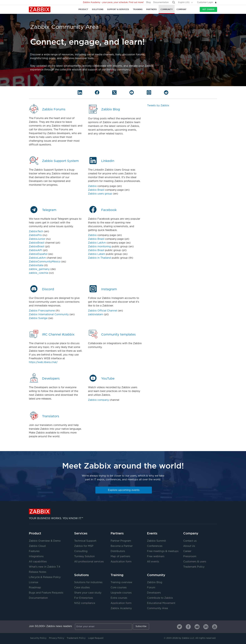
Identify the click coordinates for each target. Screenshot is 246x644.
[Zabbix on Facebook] (188, 627)
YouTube (108, 379)
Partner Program (121, 541)
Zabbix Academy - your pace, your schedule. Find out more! (113, 2)
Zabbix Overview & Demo (45, 541)
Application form (121, 562)
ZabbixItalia (36, 265)
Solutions (82, 575)
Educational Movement (161, 603)
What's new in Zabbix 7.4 (45, 567)
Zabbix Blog (111, 109)
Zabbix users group (100, 194)
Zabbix (40, 9)
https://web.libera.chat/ (43, 362)
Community (156, 575)
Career (187, 551)
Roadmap (35, 588)
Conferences (155, 546)
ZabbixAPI (35, 250)
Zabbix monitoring (99, 247)
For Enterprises (84, 598)
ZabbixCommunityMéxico (45, 262)
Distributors (118, 551)
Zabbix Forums (54, 109)
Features (34, 551)
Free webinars (156, 557)
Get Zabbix (208, 9)
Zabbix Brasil (96, 250)
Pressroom (190, 557)
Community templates (118, 335)
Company (191, 533)
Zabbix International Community (49, 315)
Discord (48, 289)
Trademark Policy (194, 567)
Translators (51, 416)
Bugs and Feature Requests (46, 593)
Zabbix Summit (156, 541)
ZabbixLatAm (37, 258)
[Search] (174, 2)
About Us (189, 546)
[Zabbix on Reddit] (197, 627)
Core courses (119, 588)
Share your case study (88, 593)
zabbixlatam (96, 315)
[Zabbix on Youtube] (215, 627)
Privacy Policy (57, 638)
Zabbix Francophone (42, 311)
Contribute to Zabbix (160, 598)
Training (117, 575)
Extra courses (119, 598)
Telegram (49, 210)
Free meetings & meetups (163, 551)
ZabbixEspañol (38, 254)
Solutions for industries (88, 582)
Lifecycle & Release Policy (45, 577)
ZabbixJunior (37, 239)
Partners (117, 533)
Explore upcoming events (124, 490)
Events (152, 533)
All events (153, 562)
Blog (148, 2)
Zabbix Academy (121, 608)
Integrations (36, 557)
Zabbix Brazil (96, 190)
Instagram (109, 289)
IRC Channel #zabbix (58, 335)
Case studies (82, 588)
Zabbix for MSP (84, 546)
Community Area (157, 608)
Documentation (161, 2)
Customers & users (195, 562)
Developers (51, 379)
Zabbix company (98, 400)
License (33, 582)
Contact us (190, 541)
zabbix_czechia (38, 273)
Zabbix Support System (60, 161)
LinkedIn (108, 161)
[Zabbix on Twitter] (179, 627)
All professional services (89, 562)
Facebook (109, 210)
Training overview (121, 582)
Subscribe (141, 626)
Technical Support (85, 541)
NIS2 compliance (85, 603)
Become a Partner (122, 546)
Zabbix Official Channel (103, 311)
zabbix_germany (39, 269)
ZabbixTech (36, 232)
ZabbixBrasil (37, 243)
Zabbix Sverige (38, 318)
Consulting (81, 551)
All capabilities (38, 562)
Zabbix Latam (97, 254)
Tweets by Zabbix (158, 106)
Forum (151, 588)
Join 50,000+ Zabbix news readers (50, 626)
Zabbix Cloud (37, 546)
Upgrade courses (121, 593)
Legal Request (96, 638)
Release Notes (38, 572)
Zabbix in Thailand (99, 258)
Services (81, 533)
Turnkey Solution (84, 557)
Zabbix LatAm (97, 243)
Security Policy (38, 638)
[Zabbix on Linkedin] (206, 627)
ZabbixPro (35, 235)
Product (35, 533)
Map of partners (120, 557)
